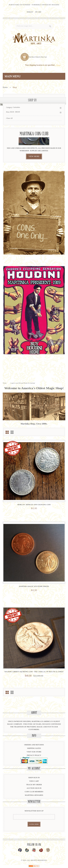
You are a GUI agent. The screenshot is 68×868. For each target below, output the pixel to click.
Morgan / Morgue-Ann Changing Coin (34, 505)
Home (5, 87)
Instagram (48, 850)
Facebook (20, 850)
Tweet (5, 383)
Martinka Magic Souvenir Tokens (34, 586)
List (12, 432)
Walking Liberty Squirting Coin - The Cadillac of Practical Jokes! (34, 672)
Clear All (9, 118)
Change (58, 65)
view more (34, 156)
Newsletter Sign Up (34, 811)
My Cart (38, 12)
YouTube (34, 850)
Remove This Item (61, 108)
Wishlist (30, 12)
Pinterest (41, 850)
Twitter (27, 850)
